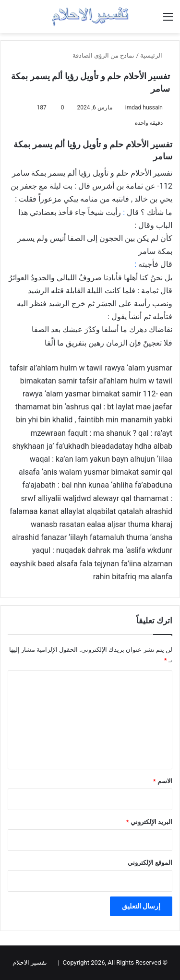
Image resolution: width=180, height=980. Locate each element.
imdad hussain (144, 108)
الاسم (163, 781)
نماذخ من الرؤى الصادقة (104, 55)
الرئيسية (155, 55)
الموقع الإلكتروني (150, 863)
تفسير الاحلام (30, 962)
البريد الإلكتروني (149, 822)
